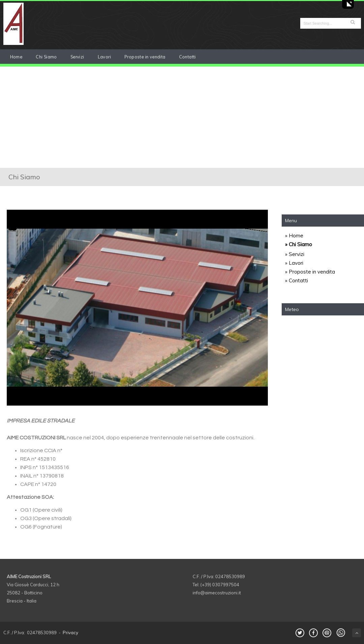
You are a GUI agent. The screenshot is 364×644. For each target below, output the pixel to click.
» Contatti (297, 280)
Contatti (188, 57)
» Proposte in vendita (310, 272)
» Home (294, 236)
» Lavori (294, 263)
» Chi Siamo (299, 244)
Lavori (104, 57)
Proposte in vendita (145, 57)
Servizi (77, 57)
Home (16, 57)
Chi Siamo (46, 57)
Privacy (71, 633)
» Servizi (295, 254)
